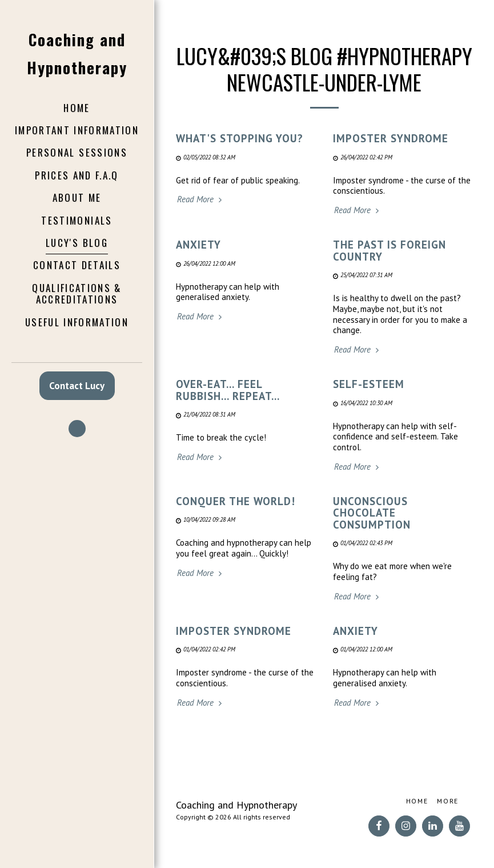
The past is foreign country (389, 251)
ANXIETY (198, 245)
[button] (77, 429)
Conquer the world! (236, 501)
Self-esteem (369, 384)
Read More (201, 199)
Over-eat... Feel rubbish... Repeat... (228, 390)
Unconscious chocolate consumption (372, 513)
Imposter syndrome (391, 138)
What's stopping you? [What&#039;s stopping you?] (240, 138)
